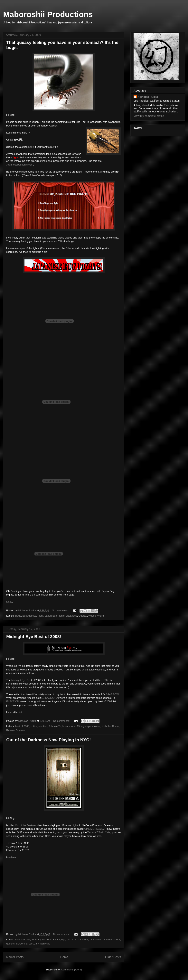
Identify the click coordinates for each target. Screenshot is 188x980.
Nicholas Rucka (110, 726)
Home (64, 957)
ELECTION (13, 701)
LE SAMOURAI (50, 698)
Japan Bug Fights (55, 616)
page (31, 147)
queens (10, 944)
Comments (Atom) (71, 970)
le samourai (69, 726)
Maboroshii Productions (48, 14)
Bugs (18, 616)
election (43, 726)
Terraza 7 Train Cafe (99, 832)
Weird (101, 616)
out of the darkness (77, 940)
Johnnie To (55, 726)
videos (92, 616)
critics (34, 726)
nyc (63, 940)
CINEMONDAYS (94, 829)
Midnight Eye (18, 680)
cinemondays (23, 940)
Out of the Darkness (26, 825)
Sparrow (21, 730)
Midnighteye (84, 726)
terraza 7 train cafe (40, 944)
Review (10, 730)
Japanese (71, 616)
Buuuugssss (29, 616)
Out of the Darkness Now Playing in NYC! (49, 740)
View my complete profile (149, 116)
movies (96, 726)
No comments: (60, 610)
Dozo (9, 602)
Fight (40, 616)
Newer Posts (15, 957)
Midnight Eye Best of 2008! (34, 637)
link (20, 712)
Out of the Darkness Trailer (105, 940)
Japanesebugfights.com (20, 165)
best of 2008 (22, 726)
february (36, 940)
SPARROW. (113, 694)
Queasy (83, 616)
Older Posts (113, 957)
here (14, 857)
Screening (22, 944)
